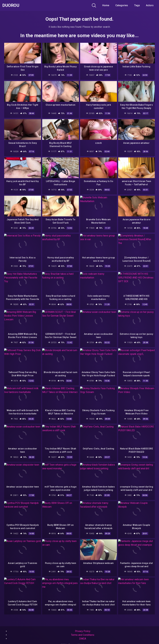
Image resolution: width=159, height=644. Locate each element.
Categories (122, 5)
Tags (137, 5)
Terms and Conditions (83, 635)
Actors (150, 5)
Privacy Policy (83, 631)
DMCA (83, 639)
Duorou (11, 5)
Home (106, 5)
